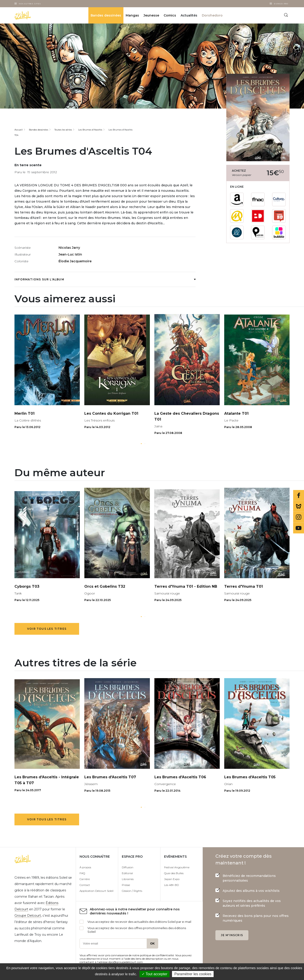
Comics (170, 15)
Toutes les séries (63, 130)
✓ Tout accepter (154, 974)
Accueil (19, 130)
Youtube (299, 528)
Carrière (85, 879)
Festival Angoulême (177, 867)
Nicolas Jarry (69, 248)
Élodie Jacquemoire (75, 261)
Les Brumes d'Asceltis (90, 130)
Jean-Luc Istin (70, 254)
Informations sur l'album (105, 279)
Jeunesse (151, 15)
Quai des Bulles (174, 873)
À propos (85, 867)
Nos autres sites (30, 4)
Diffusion (128, 867)
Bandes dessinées (106, 15)
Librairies (128, 879)
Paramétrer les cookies (193, 974)
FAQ (82, 873)
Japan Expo (172, 879)
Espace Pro (281, 4)
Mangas (132, 15)
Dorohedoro (212, 15)
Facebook (299, 495)
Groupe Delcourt (28, 916)
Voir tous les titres (47, 629)
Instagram (299, 517)
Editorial (127, 873)
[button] (141, 444)
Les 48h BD (171, 885)
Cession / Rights (132, 891)
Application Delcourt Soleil (97, 891)
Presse (126, 885)
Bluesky (299, 506)
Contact (85, 885)
